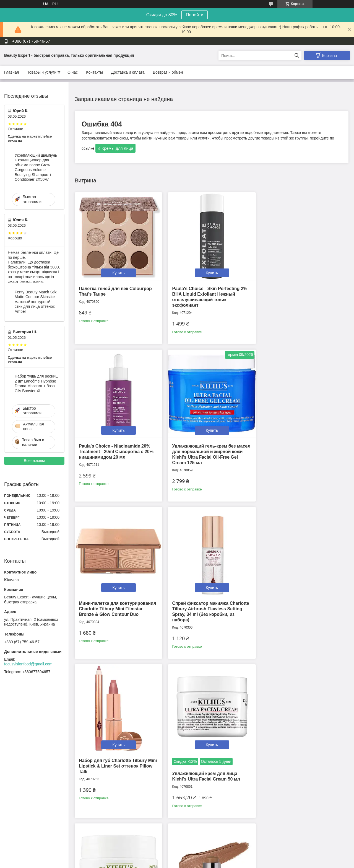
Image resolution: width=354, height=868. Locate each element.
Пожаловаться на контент (190, 863)
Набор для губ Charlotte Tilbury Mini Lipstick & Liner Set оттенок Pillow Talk (118, 605)
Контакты (94, 72)
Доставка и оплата (128, 72)
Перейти (195, 15)
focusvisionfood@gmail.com (28, 664)
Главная (11, 72)
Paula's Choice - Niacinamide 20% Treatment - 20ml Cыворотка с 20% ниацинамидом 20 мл (300, 293)
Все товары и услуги (210, 829)
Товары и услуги (42, 72)
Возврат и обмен (168, 72)
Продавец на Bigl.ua (177, 858)
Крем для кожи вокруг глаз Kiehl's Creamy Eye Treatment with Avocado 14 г (302, 605)
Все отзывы (34, 461)
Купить (118, 272)
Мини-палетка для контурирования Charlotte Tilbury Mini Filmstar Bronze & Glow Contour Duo (209, 449)
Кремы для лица (117, 148)
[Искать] (297, 55)
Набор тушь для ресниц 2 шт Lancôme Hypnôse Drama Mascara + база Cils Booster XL (36, 383)
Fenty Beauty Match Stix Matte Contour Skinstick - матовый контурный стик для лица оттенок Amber (36, 302)
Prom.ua (201, 853)
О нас (73, 72)
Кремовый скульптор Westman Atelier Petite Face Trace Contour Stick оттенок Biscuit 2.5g (114, 764)
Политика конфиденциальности (237, 863)
